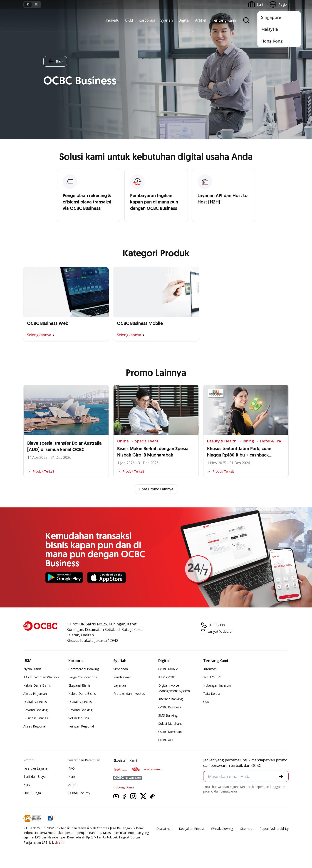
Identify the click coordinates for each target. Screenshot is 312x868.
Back (55, 61)
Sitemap (246, 829)
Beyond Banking (35, 710)
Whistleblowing (222, 829)
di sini (60, 843)
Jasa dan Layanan (36, 769)
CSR (206, 702)
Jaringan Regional (81, 726)
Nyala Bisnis (32, 669)
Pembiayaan (122, 677)
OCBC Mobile (168, 669)
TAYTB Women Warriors (41, 677)
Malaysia (270, 29)
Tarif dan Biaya (35, 777)
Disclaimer (164, 829)
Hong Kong (272, 41)
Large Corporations (83, 677)
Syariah (167, 20)
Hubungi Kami (124, 787)
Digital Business (35, 702)
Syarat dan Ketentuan (84, 760)
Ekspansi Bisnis (79, 686)
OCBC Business (170, 707)
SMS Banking (168, 716)
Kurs (27, 785)
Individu (113, 20)
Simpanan (121, 669)
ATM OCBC (167, 677)
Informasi (210, 669)
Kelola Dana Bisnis (37, 686)
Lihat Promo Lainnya (156, 489)
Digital (184, 20)
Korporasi (147, 20)
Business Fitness (36, 718)
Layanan (120, 686)
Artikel (201, 20)
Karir (72, 777)
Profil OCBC (212, 677)
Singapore (271, 17)
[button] (281, 776)
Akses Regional (35, 726)
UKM (129, 20)
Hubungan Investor (217, 686)
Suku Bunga (32, 793)
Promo (28, 760)
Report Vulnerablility (274, 829)
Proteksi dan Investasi (129, 694)
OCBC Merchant (170, 732)
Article (73, 785)
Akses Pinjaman (35, 694)
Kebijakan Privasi (191, 829)
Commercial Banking (84, 669)
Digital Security (79, 793)
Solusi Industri (79, 718)
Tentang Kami (224, 20)
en (36, 4)
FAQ (72, 769)
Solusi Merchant (170, 724)
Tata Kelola (212, 694)
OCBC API (166, 740)
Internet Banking (170, 699)
